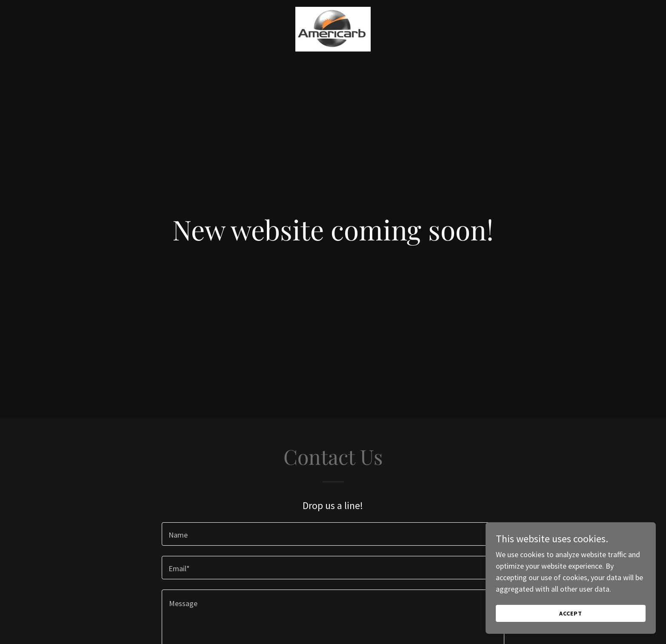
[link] (333, 11)
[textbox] (333, 534)
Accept (571, 613)
